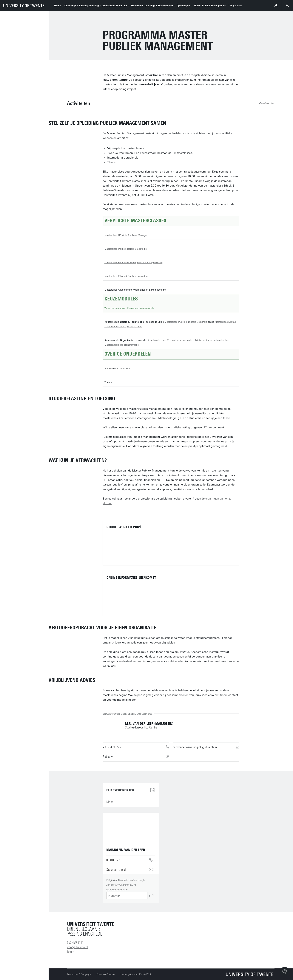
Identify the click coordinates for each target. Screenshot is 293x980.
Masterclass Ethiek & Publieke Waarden (126, 276)
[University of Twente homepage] (24, 6)
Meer (110, 802)
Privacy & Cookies (106, 974)
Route (71, 952)
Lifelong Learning (89, 6)
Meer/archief (266, 103)
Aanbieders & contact (115, 6)
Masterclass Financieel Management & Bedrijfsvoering (134, 262)
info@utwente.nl (77, 947)
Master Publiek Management (210, 6)
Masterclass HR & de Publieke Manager (126, 235)
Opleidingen (183, 6)
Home (58, 6)
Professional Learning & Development (152, 6)
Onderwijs (70, 6)
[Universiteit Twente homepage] (250, 974)
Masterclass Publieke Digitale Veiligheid (186, 322)
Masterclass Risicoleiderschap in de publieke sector (181, 340)
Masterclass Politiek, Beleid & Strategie (126, 249)
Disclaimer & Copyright (79, 974)
